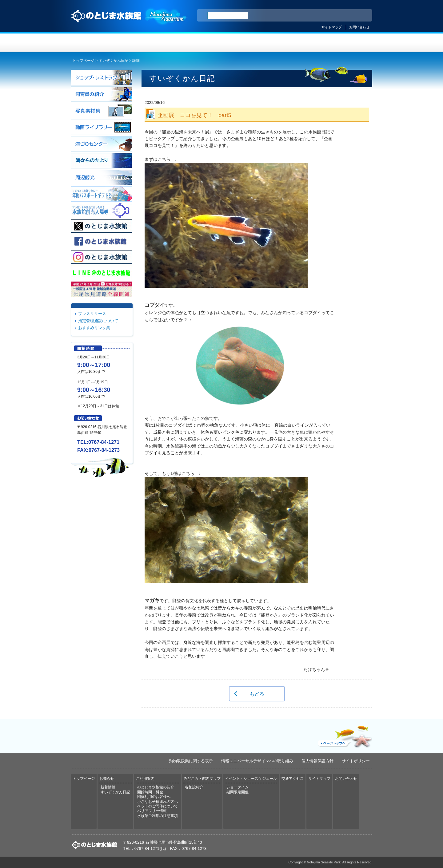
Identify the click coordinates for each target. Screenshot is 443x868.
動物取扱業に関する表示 (191, 761)
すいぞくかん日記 (114, 61)
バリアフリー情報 (152, 811)
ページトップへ (344, 735)
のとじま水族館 (129, 22)
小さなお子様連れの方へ (158, 802)
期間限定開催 (237, 792)
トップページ (96, 43)
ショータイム (237, 787)
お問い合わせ (359, 27)
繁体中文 (346, 16)
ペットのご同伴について (158, 806)
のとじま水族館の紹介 (156, 787)
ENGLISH (314, 16)
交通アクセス (347, 43)
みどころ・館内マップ (247, 43)
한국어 (361, 16)
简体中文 (330, 16)
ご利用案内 (196, 43)
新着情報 (108, 787)
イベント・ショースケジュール (297, 43)
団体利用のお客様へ (154, 797)
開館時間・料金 (150, 792)
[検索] (228, 16)
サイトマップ (332, 27)
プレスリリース (92, 314)
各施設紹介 (194, 787)
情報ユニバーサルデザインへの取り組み (257, 761)
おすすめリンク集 (94, 328)
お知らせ (146, 43)
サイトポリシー (356, 761)
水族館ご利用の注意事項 (158, 816)
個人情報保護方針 (317, 761)
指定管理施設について (98, 321)
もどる (257, 694)
